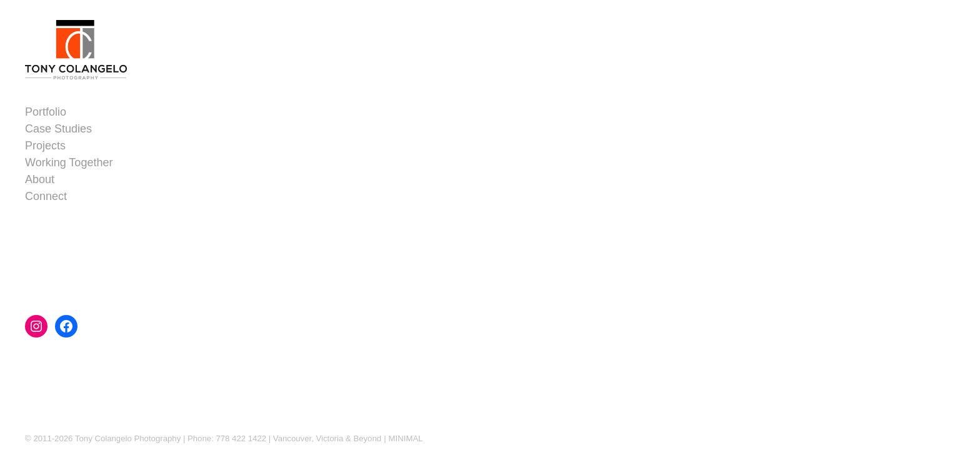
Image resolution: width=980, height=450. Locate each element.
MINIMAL (406, 438)
